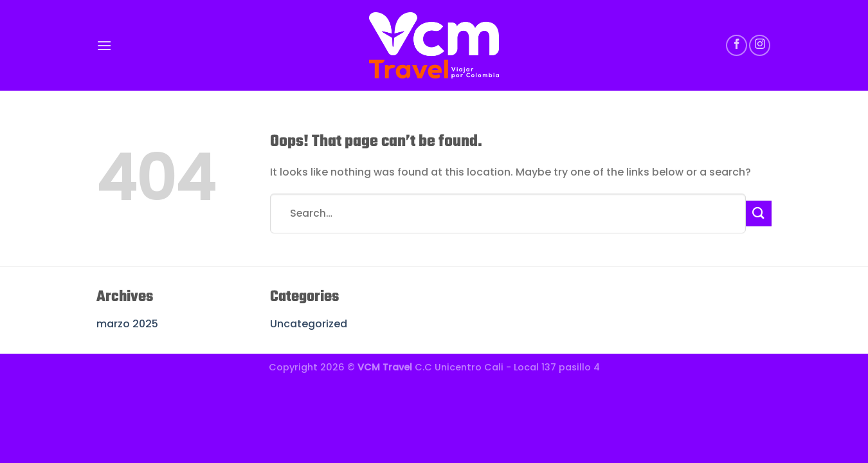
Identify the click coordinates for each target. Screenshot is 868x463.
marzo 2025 (127, 324)
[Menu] (104, 45)
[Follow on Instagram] (760, 45)
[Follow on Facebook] (737, 45)
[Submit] (759, 213)
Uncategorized (309, 324)
